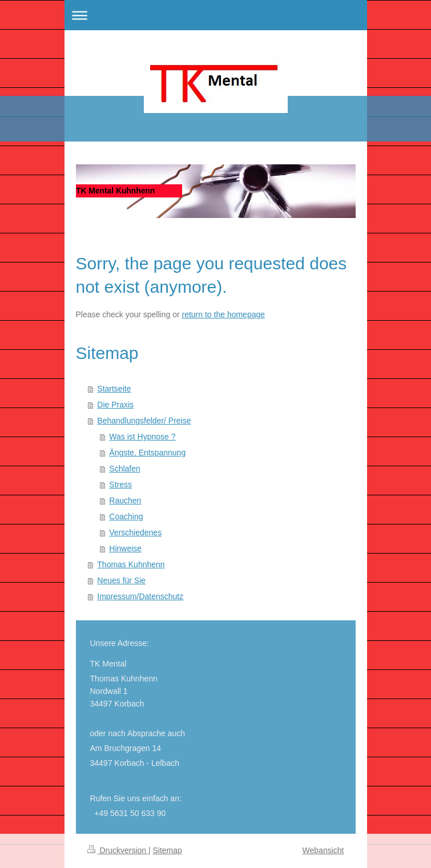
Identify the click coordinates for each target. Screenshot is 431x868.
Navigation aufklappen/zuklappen (216, 15)
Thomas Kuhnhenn (131, 564)
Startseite (114, 389)
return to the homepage (224, 314)
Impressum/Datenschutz (140, 596)
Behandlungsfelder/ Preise (144, 421)
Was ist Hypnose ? (142, 437)
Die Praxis (115, 405)
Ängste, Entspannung (147, 453)
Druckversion (118, 850)
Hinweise (125, 548)
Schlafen (124, 469)
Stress (120, 485)
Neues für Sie (121, 580)
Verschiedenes (135, 532)
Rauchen (125, 500)
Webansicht (323, 850)
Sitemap (168, 850)
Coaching (126, 516)
